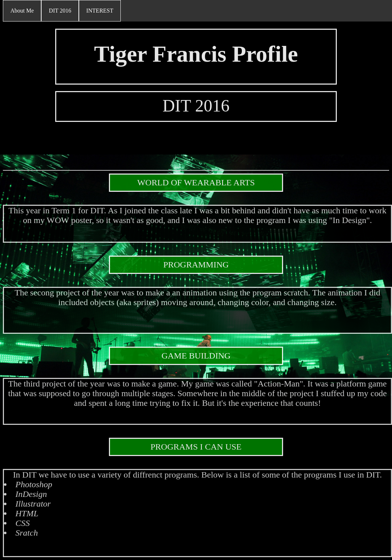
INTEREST (100, 11)
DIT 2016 (60, 11)
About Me (22, 11)
